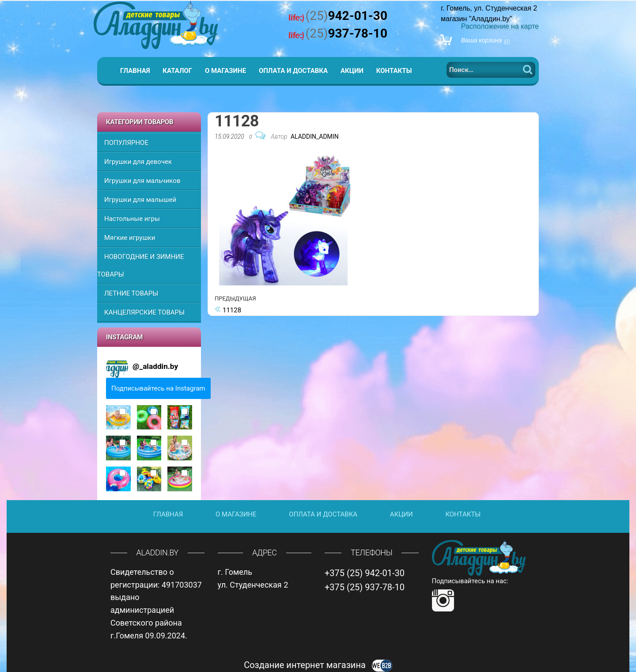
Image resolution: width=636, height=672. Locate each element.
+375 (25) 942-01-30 (365, 573)
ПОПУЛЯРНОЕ (126, 143)
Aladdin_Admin (315, 137)
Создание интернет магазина (318, 665)
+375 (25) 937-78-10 (365, 587)
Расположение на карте (500, 26)
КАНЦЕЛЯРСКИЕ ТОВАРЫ (144, 312)
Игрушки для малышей (140, 200)
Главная (135, 71)
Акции (352, 71)
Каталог (177, 71)
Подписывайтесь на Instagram (158, 388)
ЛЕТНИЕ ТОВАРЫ (131, 293)
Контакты (394, 71)
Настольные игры (132, 219)
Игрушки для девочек (138, 162)
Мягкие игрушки (130, 238)
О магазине (225, 71)
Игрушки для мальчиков (142, 181)
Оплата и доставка (293, 71)
